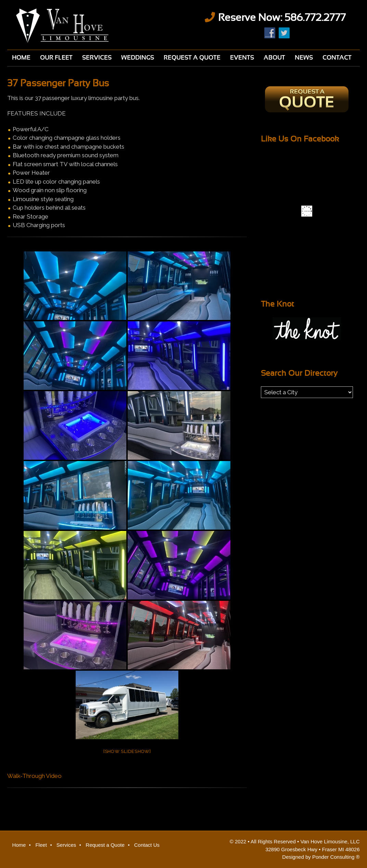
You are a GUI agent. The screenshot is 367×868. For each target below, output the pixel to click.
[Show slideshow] (127, 751)
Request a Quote (105, 845)
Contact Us (147, 845)
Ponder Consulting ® (336, 857)
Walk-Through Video (34, 776)
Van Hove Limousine (92, 26)
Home (19, 845)
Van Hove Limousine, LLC (330, 841)
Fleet (41, 845)
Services (66, 845)
